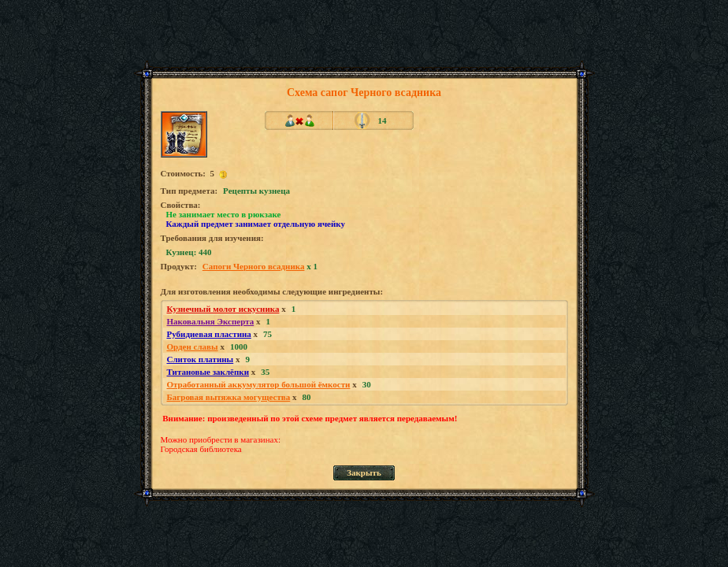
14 (383, 120)
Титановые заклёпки (208, 372)
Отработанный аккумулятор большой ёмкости (259, 384)
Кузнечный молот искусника (223, 309)
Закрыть (364, 472)
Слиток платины (201, 359)
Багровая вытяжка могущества (229, 397)
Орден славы (193, 346)
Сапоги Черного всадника (254, 266)
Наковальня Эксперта (211, 321)
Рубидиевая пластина (209, 334)
